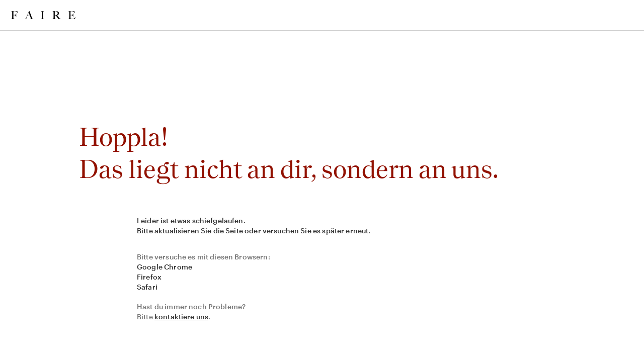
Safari (147, 287)
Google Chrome (165, 267)
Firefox (149, 277)
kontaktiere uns (181, 316)
